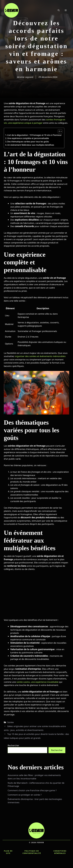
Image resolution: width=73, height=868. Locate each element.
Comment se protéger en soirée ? (25, 795)
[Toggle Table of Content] (59, 131)
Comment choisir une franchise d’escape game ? (32, 790)
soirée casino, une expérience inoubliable (37, 682)
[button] (59, 10)
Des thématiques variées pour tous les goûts (28, 142)
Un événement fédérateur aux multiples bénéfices (31, 145)
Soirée (10, 722)
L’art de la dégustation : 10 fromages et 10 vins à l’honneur (34, 135)
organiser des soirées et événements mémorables (40, 356)
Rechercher (13, 745)
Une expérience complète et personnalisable (28, 138)
